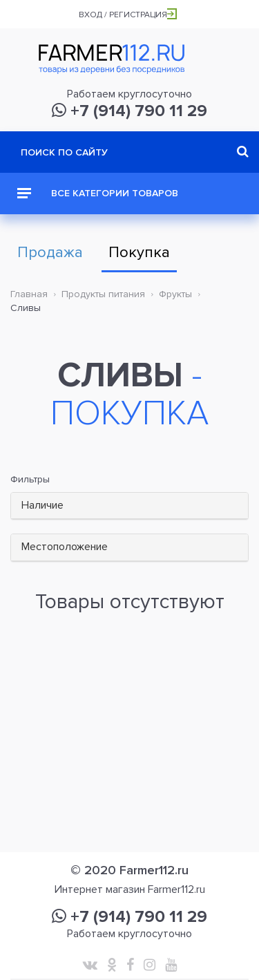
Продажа (50, 253)
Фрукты (175, 294)
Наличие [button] (42, 505)
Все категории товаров (98, 193)
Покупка (139, 253)
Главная (29, 294)
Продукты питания (103, 294)
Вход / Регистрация (128, 15)
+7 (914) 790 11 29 (129, 111)
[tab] (129, 506)
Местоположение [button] (65, 547)
